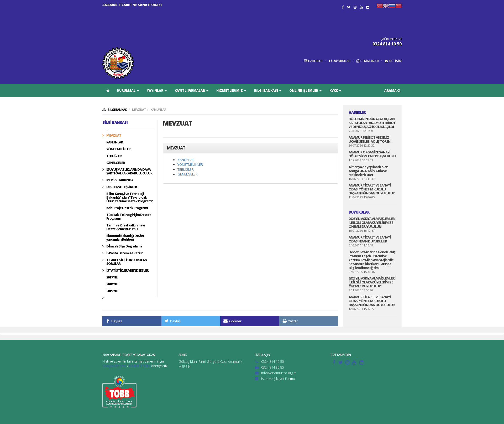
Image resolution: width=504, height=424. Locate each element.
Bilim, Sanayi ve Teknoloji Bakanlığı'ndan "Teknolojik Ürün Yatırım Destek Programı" (130, 197)
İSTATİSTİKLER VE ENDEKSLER (127, 270)
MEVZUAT (139, 110)
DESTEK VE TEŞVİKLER (122, 187)
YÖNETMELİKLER (118, 149)
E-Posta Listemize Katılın (125, 253)
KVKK (335, 91)
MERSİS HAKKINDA (120, 180)
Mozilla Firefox (140, 366)
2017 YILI (112, 277)
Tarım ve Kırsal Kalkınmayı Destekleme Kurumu (125, 227)
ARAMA (392, 91)
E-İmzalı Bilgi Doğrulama (124, 246)
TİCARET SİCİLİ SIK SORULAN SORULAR (127, 262)
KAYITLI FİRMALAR (191, 91)
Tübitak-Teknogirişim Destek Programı (129, 216)
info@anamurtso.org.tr (279, 373)
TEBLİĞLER (114, 156)
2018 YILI (112, 284)
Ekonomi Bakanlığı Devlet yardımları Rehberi (125, 237)
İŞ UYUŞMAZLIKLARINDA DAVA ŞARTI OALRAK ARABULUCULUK (129, 171)
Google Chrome (114, 366)
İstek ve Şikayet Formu (278, 379)
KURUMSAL (128, 91)
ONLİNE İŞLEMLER (305, 91)
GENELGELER (115, 163)
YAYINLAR (157, 91)
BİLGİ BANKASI (268, 91)
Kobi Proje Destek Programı (127, 208)
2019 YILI (112, 291)
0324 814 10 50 (272, 361)
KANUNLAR (158, 110)
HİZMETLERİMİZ (231, 91)
